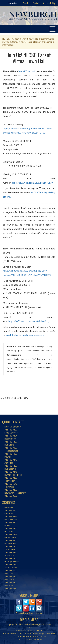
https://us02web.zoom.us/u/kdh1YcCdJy (32, 183)
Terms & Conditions (33, 633)
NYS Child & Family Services (29, 639)
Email (25, 3)
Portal (35, 3)
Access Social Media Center (29, 613)
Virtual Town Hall (27, 71)
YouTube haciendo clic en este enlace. (25, 335)
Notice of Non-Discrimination (29, 630)
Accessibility (49, 3)
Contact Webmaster (13, 633)
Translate (13, 3)
